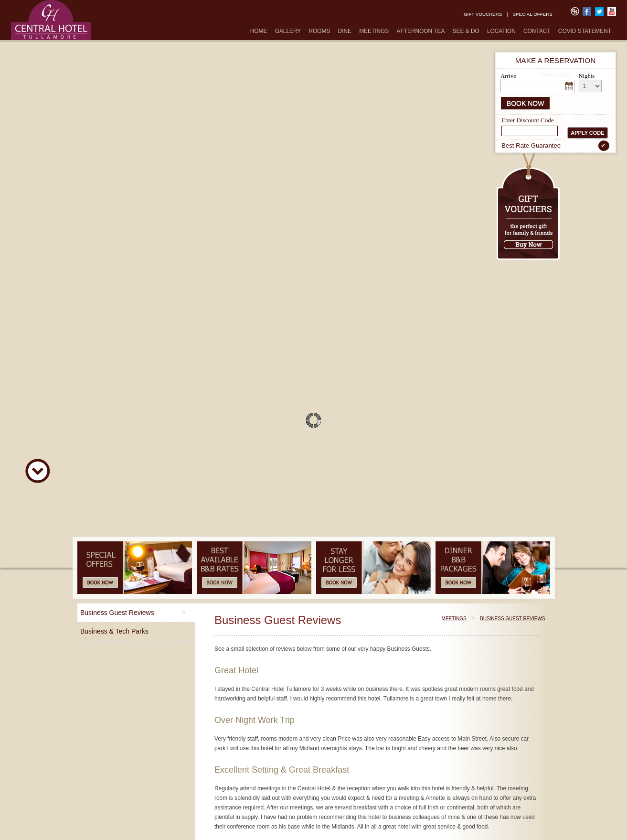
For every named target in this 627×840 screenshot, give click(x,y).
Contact (537, 31)
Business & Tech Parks (114, 631)
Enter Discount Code (528, 120)
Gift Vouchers (483, 14)
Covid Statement (585, 31)
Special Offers (532, 14)
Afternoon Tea (421, 31)
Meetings (374, 31)
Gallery (288, 31)
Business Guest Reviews (117, 613)
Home (259, 31)
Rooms (319, 31)
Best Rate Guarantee (555, 146)
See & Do (466, 31)
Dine (345, 31)
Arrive (508, 76)
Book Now (526, 103)
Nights (587, 76)
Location (501, 31)
